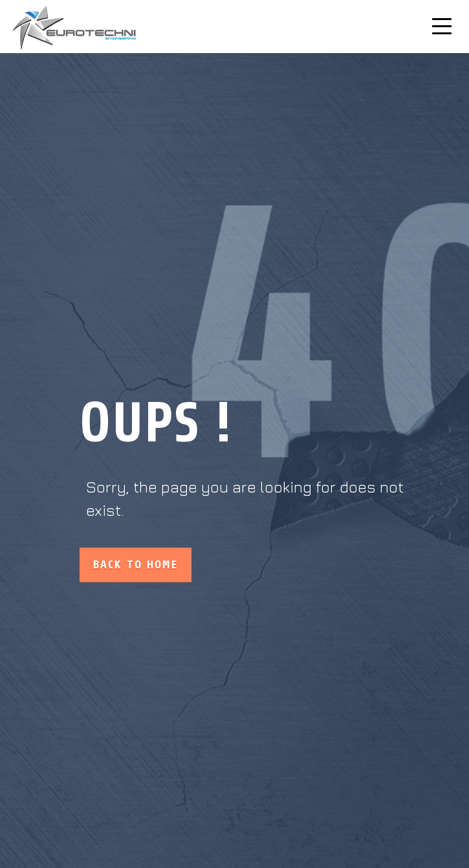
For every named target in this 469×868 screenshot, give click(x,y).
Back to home (136, 565)
